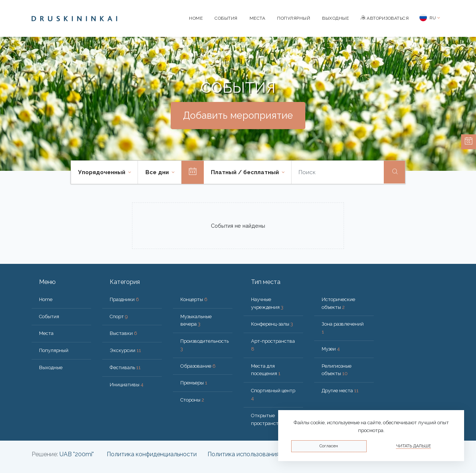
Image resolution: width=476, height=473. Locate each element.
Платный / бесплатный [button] (246, 172)
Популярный (294, 18)
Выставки (123, 333)
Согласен (329, 446)
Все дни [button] (158, 172)
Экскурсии (125, 350)
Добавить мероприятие (238, 115)
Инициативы (127, 385)
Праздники (124, 299)
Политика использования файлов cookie (264, 454)
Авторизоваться (385, 18)
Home (196, 18)
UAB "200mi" (77, 454)
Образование (198, 366)
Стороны (192, 400)
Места (258, 18)
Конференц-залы (272, 324)
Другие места (340, 391)
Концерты (194, 299)
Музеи (331, 349)
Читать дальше (414, 446)
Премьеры (194, 383)
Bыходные (335, 18)
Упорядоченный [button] (102, 172)
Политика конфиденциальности (152, 454)
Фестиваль (125, 367)
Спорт (119, 317)
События (226, 18)
